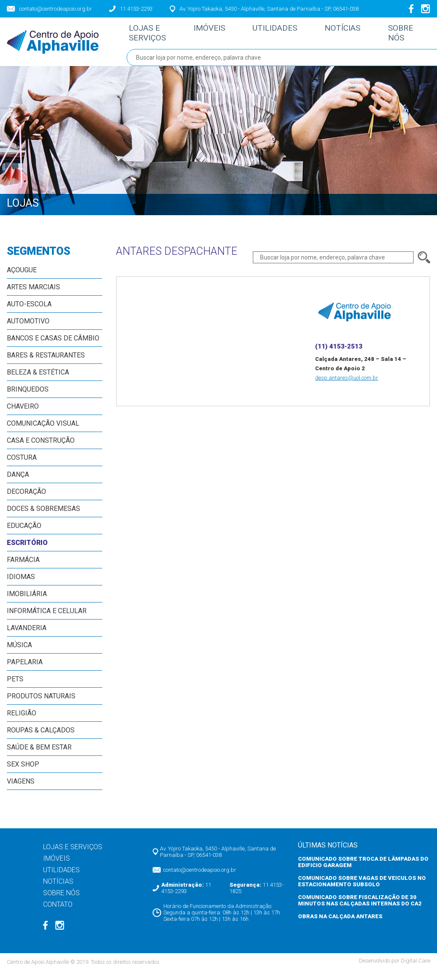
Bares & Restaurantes (46, 364)
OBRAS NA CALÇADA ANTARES (340, 925)
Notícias (320, 33)
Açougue (22, 279)
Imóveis (204, 33)
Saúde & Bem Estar (39, 756)
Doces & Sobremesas (43, 517)
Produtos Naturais (41, 705)
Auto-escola (29, 313)
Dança (18, 483)
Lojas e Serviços (149, 37)
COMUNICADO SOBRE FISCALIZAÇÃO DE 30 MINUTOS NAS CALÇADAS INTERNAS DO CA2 (360, 909)
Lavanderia (27, 637)
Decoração (26, 500)
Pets (15, 688)
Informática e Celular (47, 620)
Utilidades (261, 33)
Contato (422, 33)
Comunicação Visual (43, 432)
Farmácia (23, 569)
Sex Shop (23, 773)
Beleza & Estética (38, 381)
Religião (22, 722)
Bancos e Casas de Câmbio (53, 347)
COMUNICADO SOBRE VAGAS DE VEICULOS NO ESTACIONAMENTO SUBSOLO (362, 890)
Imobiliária (27, 603)
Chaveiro (23, 415)
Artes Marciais (33, 296)
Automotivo (28, 330)
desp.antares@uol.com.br (347, 387)
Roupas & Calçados (41, 739)
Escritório (27, 552)
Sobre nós (371, 37)
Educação (24, 535)
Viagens (21, 790)
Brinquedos (28, 398)
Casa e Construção (41, 449)
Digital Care (415, 970)
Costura (22, 466)
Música (19, 654)
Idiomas (21, 586)
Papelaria (25, 671)
